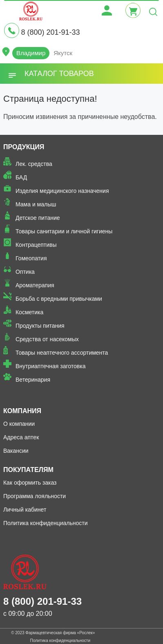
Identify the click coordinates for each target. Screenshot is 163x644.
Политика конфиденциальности (46, 523)
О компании (19, 424)
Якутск (63, 53)
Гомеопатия (31, 258)
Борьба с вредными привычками (59, 299)
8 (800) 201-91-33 (50, 32)
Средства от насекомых (47, 339)
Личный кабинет (25, 510)
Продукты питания (40, 326)
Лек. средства (34, 164)
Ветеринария (33, 380)
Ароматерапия (35, 285)
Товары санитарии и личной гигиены (64, 231)
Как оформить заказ (30, 483)
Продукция (24, 147)
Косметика (29, 312)
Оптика (25, 272)
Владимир (31, 53)
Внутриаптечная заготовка (51, 366)
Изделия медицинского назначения (62, 191)
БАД (21, 177)
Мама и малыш (36, 204)
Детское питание (38, 218)
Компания (22, 411)
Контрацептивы (36, 245)
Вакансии (16, 451)
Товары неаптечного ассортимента (62, 353)
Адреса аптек (21, 437)
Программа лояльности (35, 496)
